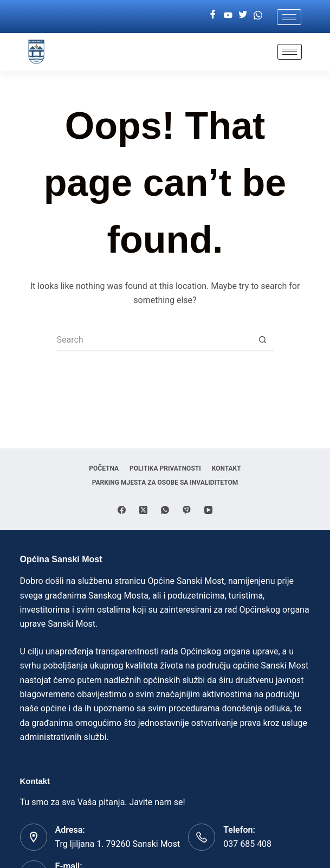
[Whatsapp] (258, 15)
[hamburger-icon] (289, 17)
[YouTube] (208, 510)
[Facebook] (213, 15)
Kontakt (227, 468)
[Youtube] (228, 15)
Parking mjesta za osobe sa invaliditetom (165, 483)
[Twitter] (243, 15)
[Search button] (263, 340)
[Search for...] (154, 340)
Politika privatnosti (165, 468)
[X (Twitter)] (143, 510)
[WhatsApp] (165, 510)
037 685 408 (247, 844)
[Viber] (187, 510)
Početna (104, 468)
